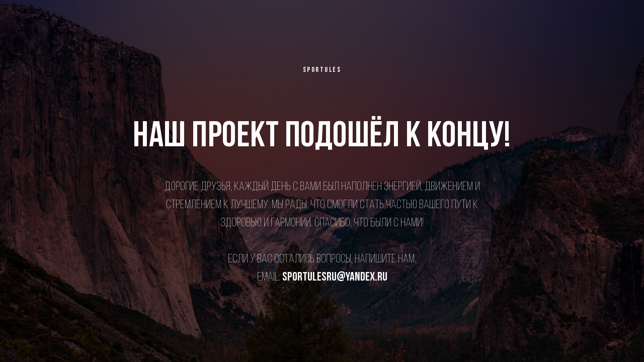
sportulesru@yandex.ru (335, 278)
